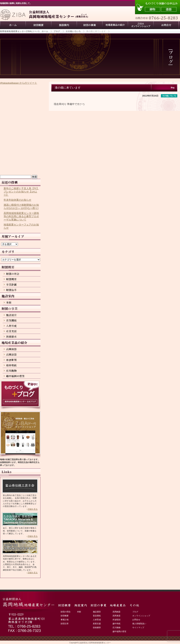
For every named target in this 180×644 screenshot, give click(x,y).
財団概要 (38, 25)
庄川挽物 (116, 627)
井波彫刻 (116, 620)
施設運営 (97, 612)
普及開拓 (97, 616)
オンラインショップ (141, 616)
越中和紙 (116, 624)
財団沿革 (65, 624)
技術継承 (97, 627)
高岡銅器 (116, 612)
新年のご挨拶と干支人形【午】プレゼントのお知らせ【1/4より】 (21, 192)
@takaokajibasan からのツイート (19, 83)
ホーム (13, 25)
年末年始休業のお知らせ (17, 200)
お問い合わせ (166, 25)
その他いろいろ (73, 31)
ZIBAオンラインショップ (141, 25)
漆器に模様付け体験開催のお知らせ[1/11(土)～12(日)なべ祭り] (21, 207)
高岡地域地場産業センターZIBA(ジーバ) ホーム (24, 31)
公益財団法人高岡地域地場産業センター (94, 643)
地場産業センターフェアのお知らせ (21, 226)
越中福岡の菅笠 (119, 631)
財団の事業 (89, 25)
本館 (79, 612)
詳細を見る (33, 509)
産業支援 (97, 624)
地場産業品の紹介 (115, 25)
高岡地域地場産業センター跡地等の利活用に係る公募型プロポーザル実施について (21, 216)
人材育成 (97, 620)
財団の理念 (66, 612)
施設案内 (64, 25)
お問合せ (136, 620)
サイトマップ (138, 627)
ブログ (57, 31)
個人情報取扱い (139, 624)
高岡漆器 (116, 616)
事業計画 (65, 620)
